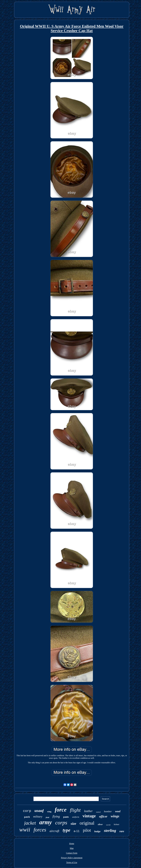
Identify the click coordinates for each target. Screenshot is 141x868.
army (46, 822)
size (73, 823)
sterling (110, 831)
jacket (30, 823)
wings (115, 816)
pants (66, 817)
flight (75, 810)
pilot (87, 830)
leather (88, 811)
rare (122, 831)
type (67, 830)
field (47, 817)
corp (27, 811)
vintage (89, 816)
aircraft (54, 831)
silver (100, 824)
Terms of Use (72, 862)
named (98, 812)
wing (49, 812)
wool (118, 811)
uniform (76, 817)
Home (72, 844)
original (87, 823)
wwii (25, 830)
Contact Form (72, 853)
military (38, 817)
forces (40, 830)
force (61, 810)
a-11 (77, 831)
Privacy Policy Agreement (72, 858)
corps (61, 823)
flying (56, 816)
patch (27, 817)
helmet (116, 824)
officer (103, 816)
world (108, 825)
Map (72, 848)
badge (98, 831)
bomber (108, 811)
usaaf (39, 811)
